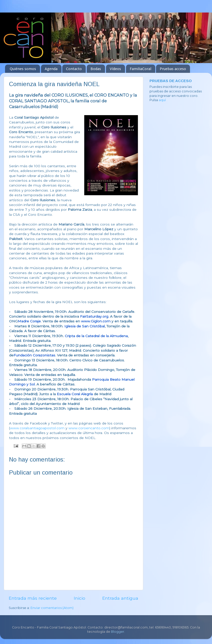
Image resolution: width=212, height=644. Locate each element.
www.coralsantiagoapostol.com (37, 428)
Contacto (74, 69)
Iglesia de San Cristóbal (84, 326)
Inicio (79, 598)
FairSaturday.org (94, 316)
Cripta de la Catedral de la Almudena (96, 336)
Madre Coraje (29, 321)
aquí (162, 100)
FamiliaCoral (140, 69)
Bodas (96, 69)
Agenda (51, 69)
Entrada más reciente (33, 598)
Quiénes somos (23, 69)
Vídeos (115, 69)
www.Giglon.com (96, 321)
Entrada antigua (120, 598)
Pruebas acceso (173, 69)
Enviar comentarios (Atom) (52, 608)
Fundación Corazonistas (34, 355)
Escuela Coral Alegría (75, 394)
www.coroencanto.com (89, 428)
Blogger (118, 632)
